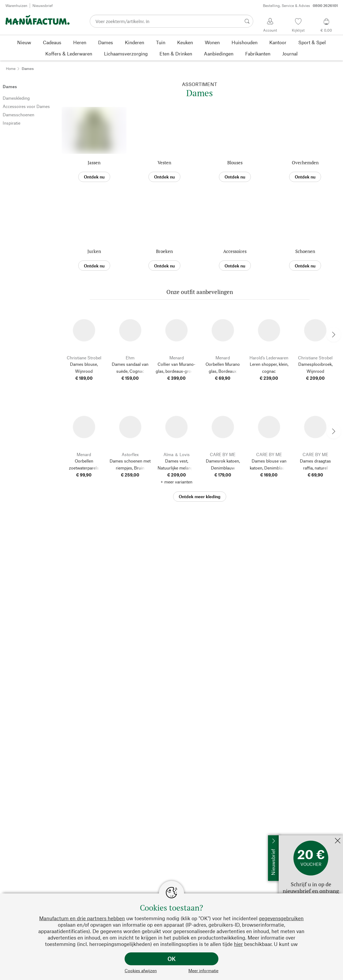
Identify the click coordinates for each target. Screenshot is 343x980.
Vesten (164, 163)
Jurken (94, 251)
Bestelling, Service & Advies (300, 6)
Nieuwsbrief (43, 5)
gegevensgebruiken (281, 918)
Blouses (235, 163)
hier (238, 944)
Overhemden (305, 163)
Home (11, 68)
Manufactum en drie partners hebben (82, 918)
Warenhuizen (16, 5)
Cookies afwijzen (141, 970)
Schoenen (305, 251)
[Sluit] (338, 841)
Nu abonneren (292, 838)
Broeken (164, 251)
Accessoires (235, 251)
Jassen (94, 163)
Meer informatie (203, 970)
